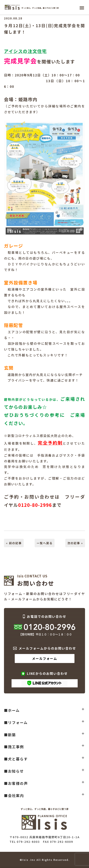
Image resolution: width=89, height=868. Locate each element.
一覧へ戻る (45, 543)
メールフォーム (45, 658)
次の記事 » (75, 543)
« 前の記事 (14, 543)
